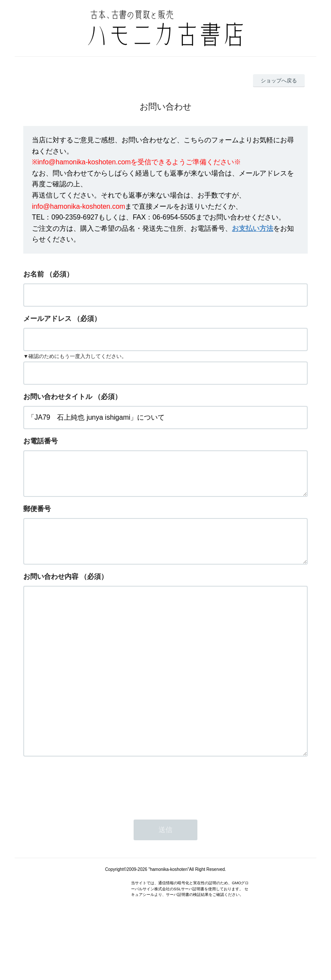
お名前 (34, 274)
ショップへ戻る (279, 81)
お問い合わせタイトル (58, 397)
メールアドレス (47, 319)
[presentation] (89, 834)
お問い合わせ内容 (51, 590)
